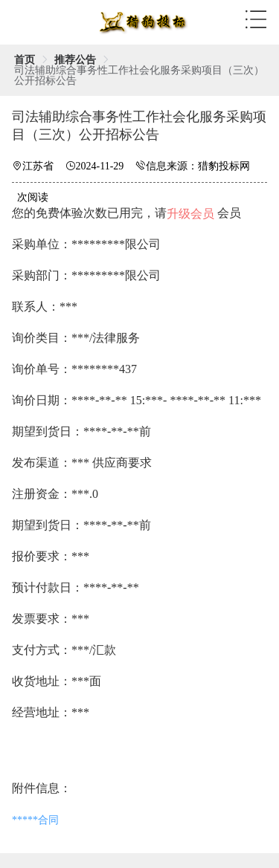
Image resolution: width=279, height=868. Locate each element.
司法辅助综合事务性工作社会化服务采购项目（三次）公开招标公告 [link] (139, 75)
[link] (25, 60)
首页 (25, 60)
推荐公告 (75, 60)
